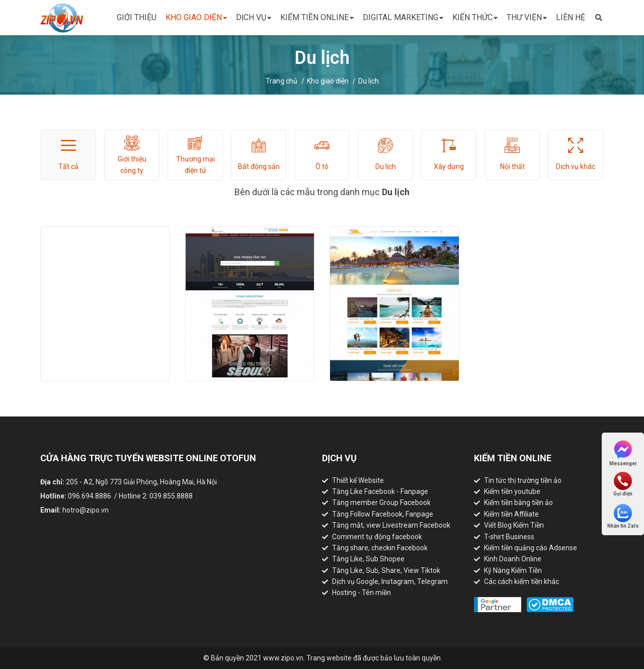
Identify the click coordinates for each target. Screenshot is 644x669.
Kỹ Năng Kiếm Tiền (513, 570)
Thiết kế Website (358, 480)
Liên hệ (571, 17)
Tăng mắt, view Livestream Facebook (391, 525)
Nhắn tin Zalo (623, 516)
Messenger (623, 452)
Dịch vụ (254, 18)
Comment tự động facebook (377, 537)
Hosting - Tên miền (361, 593)
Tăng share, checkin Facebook (380, 548)
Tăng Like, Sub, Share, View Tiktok (386, 570)
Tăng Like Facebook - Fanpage (380, 491)
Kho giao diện (196, 18)
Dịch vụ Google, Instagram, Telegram (390, 581)
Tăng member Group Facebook (381, 503)
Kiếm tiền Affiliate (511, 514)
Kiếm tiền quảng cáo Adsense (531, 548)
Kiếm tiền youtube (512, 491)
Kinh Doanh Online (513, 559)
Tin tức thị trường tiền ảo (523, 480)
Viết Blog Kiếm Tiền (514, 525)
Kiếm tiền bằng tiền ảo (518, 503)
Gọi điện (623, 484)
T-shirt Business (509, 537)
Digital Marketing (403, 18)
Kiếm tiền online (317, 18)
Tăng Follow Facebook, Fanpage (383, 514)
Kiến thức (475, 18)
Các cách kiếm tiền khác (521, 581)
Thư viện (527, 18)
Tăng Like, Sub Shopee (368, 559)
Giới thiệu (137, 17)
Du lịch (369, 81)
